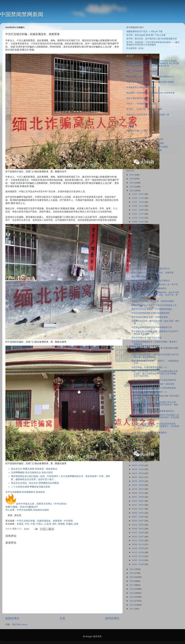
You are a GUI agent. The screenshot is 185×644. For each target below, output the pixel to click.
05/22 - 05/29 (138, 485)
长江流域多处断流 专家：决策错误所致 (150, 317)
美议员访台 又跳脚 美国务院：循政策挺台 (34, 469)
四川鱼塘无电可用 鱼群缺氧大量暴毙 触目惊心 (153, 411)
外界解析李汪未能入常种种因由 (141, 87)
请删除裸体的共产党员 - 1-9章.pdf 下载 (144, 31)
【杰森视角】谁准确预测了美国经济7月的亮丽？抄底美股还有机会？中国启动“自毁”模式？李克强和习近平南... (155, 417)
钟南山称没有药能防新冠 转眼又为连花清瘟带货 (154, 380)
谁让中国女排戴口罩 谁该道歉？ (146, 277)
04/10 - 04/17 (138, 509)
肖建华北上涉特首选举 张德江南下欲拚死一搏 (148, 115)
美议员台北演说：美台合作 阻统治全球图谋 (35, 483)
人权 (44, 220)
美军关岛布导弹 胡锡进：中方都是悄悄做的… (153, 309)
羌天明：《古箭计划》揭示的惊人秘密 (144, 109)
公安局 (27, 192)
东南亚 (67, 40)
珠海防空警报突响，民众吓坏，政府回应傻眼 (153, 301)
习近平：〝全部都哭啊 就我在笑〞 (142, 104)
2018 (132, 581)
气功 (157, 154)
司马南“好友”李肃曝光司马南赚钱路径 (149, 288)
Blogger (89, 636)
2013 (132, 601)
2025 (132, 179)
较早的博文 (112, 618)
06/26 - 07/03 (138, 465)
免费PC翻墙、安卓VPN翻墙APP (22, 507)
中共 (27, 524)
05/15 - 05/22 (138, 489)
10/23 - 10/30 (138, 230)
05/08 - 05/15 (138, 493)
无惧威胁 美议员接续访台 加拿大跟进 (32, 472)
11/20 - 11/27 (138, 214)
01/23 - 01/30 (138, 552)
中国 (19, 40)
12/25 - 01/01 (138, 194)
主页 (62, 618)
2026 (132, 175)
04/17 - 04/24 (138, 505)
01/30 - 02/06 (138, 548)
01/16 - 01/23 (138, 556)
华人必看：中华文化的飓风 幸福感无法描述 (27, 510)
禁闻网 (159, 150)
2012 (132, 605)
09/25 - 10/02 (138, 245)
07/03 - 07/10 (138, 461)
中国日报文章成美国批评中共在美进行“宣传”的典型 (150, 82)
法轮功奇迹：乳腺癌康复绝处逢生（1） (150, 392)
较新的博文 (12, 618)
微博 (64, 172)
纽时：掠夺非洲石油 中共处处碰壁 (142, 71)
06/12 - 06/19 (138, 473)
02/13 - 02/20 (138, 540)
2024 (132, 183)
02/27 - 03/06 (138, 533)
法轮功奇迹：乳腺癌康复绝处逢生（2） (150, 367)
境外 (51, 44)
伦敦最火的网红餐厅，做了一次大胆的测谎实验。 (155, 388)
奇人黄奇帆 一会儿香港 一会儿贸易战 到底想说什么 (150, 77)
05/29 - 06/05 (138, 481)
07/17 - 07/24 (138, 453)
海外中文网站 (162, 147)
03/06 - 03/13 (138, 529)
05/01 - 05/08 (138, 497)
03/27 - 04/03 (138, 517)
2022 (132, 191)
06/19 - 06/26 (138, 469)
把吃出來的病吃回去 (136, 98)
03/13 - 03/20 (138, 525)
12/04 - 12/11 (138, 206)
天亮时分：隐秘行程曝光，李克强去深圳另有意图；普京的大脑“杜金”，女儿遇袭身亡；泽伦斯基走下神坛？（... (155, 426)
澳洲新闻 (160, 143)
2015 (132, 593)
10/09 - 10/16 (138, 238)
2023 (132, 187)
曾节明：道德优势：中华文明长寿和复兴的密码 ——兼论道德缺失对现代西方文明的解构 (153, 44)
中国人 (20, 177)
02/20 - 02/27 (138, 537)
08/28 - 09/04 (138, 261)
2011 (132, 609)
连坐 (26, 50)
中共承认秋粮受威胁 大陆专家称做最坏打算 (152, 327)
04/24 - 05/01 (138, 501)
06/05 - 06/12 (138, 477)
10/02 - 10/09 (138, 241)
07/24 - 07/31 (138, 450)
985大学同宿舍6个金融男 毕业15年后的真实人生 (154, 305)
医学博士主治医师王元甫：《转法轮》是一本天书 (155, 284)
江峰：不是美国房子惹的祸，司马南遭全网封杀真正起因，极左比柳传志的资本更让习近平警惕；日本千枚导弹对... (155, 374)
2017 (132, 585)
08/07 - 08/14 (138, 442)
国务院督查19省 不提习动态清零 (147, 338)
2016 (132, 589)
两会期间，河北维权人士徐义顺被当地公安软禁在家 (151, 93)
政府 (80, 197)
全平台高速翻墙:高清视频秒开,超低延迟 (25, 492)
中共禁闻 (68, 521)
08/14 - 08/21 (138, 438)
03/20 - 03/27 (138, 521)
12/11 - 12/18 (138, 202)
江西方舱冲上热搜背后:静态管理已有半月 (151, 269)
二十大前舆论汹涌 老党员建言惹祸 (30, 487)
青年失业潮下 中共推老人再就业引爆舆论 (151, 281)
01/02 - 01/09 (138, 564)
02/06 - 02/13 (138, 544)
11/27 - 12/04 (138, 210)
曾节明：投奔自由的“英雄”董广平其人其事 (146, 35)
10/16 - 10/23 (138, 234)
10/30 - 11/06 (138, 226)
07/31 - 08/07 (138, 445)
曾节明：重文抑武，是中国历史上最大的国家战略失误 (152, 39)
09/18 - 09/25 (138, 249)
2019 (132, 577)
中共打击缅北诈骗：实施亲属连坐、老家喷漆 (39, 521)
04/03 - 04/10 (138, 513)
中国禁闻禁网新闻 (22, 14)
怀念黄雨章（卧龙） (136, 48)
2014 (132, 597)
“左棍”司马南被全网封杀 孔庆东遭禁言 (149, 433)
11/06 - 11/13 (138, 222)
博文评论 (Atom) (20, 625)
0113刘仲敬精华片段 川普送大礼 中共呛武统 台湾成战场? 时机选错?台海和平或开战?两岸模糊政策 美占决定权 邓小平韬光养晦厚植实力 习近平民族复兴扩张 (153, 63)
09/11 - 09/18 (138, 253)
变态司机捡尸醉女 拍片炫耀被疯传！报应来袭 (153, 384)
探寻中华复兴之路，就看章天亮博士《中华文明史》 (37, 504)
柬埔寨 (61, 524)
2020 (132, 573)
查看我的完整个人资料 (137, 131)
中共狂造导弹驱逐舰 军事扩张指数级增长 (151, 313)
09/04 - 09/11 (138, 257)
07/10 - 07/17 (138, 457)
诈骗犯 (20, 172)
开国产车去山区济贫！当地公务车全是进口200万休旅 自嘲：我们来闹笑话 (155, 356)
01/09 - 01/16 (138, 560)
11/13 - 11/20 (138, 218)
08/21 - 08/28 (138, 265)
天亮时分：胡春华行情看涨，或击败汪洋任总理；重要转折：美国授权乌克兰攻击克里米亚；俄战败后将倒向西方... (155, 405)
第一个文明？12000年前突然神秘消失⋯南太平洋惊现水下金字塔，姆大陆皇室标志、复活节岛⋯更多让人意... (155, 295)
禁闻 (131, 127)
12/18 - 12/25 (138, 198)
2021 (132, 569)
